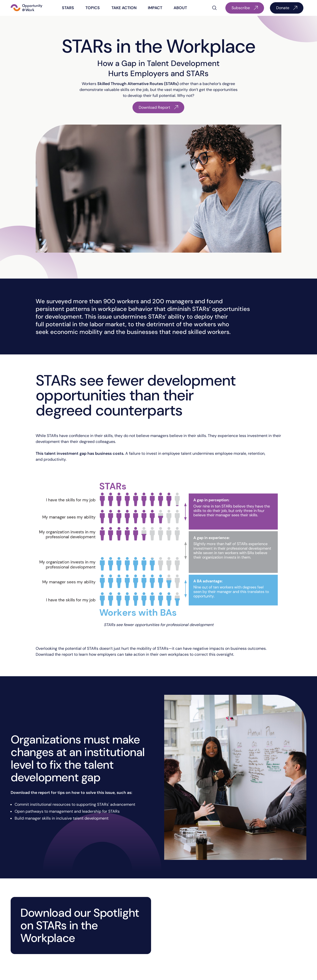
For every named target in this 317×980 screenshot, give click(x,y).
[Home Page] (26, 8)
